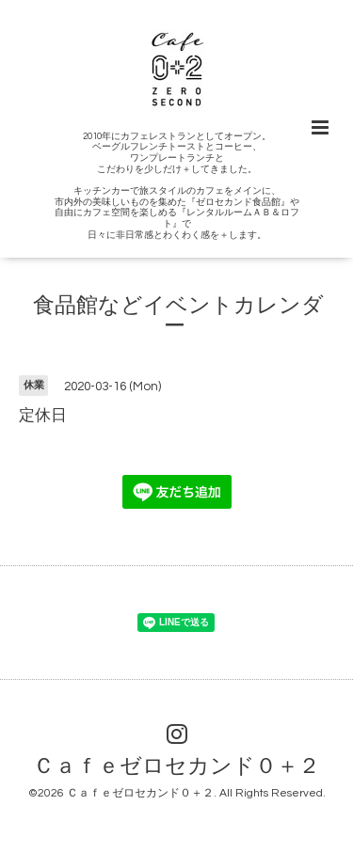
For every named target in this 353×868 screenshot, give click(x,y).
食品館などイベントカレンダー (178, 316)
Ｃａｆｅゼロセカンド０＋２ (176, 767)
